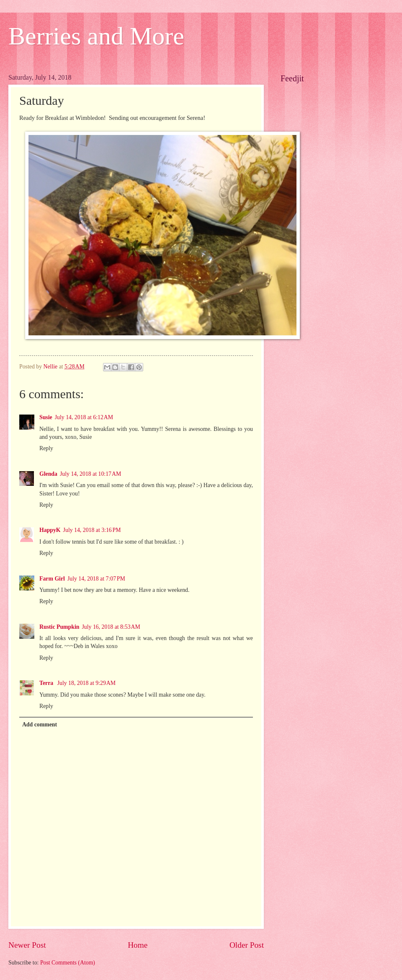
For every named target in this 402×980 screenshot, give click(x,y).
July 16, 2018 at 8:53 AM (111, 627)
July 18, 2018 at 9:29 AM (86, 683)
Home (138, 945)
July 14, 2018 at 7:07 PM (96, 579)
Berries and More (96, 36)
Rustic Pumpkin (59, 627)
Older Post (247, 945)
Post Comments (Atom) (68, 963)
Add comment (40, 725)
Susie (46, 417)
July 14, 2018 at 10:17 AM (90, 474)
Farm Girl (52, 579)
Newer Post (27, 945)
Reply (46, 448)
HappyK (50, 530)
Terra (47, 683)
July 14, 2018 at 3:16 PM (92, 530)
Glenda (48, 474)
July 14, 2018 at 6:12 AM (84, 417)
